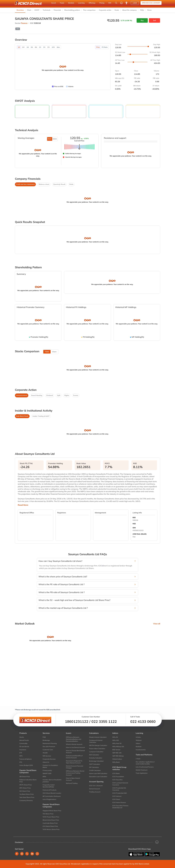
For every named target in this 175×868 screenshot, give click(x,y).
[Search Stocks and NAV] (116, 3)
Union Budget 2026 (26, 765)
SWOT (37, 10)
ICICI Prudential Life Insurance (119, 789)
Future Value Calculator (97, 748)
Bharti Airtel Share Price (51, 820)
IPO (21, 762)
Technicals (47, 10)
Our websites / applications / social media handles (145, 763)
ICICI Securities (117, 780)
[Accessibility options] (126, 3)
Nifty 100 (116, 740)
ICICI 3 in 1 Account (96, 786)
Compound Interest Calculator (96, 741)
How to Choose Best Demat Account (75, 752)
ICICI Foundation (118, 777)
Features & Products (49, 790)
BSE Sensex (116, 750)
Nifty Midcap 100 (118, 746)
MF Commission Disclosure (52, 796)
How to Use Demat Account (75, 747)
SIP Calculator (94, 767)
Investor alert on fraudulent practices (52, 781)
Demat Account (95, 789)
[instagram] (22, 854)
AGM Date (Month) (140, 534)
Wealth (45, 753)
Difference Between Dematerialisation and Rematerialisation (74, 739)
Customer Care (48, 750)
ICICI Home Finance (119, 802)
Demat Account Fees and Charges (74, 767)
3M (32, 47)
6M (36, 47)
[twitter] (27, 854)
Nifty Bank (116, 762)
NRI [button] (110, 3)
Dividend (50, 395)
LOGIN (135, 3)
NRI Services (47, 756)
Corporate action (105, 10)
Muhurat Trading (72, 783)
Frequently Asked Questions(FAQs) (49, 786)
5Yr (49, 47)
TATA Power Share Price (51, 817)
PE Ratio (105, 47)
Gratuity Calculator (96, 758)
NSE (134, 524)
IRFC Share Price (25, 788)
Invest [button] (54, 3)
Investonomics (141, 750)
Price (98, 47)
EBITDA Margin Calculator (98, 745)
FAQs (142, 10)
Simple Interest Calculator (98, 737)
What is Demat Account (74, 744)
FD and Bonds (24, 746)
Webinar (139, 740)
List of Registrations (49, 799)
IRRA (44, 777)
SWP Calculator (95, 764)
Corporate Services (49, 759)
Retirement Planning (50, 743)
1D (19, 47)
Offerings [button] (92, 3)
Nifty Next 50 (117, 743)
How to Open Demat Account (73, 779)
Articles (138, 737)
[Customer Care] (121, 3)
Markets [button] (71, 3)
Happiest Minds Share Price (52, 811)
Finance (24, 23)
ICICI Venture (117, 796)
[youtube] (37, 854)
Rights (67, 395)
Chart (29, 10)
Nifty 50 (115, 737)
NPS (21, 756)
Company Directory (26, 800)
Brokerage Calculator (96, 761)
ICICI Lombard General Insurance (120, 784)
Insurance (23, 750)
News (149, 10)
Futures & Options (26, 759)
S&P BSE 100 (117, 753)
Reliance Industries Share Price (28, 781)
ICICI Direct (116, 799)
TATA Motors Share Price (51, 829)
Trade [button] (62, 3)
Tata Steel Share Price (27, 797)
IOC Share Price (25, 791)
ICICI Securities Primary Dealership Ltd (120, 807)
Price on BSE (59, 86)
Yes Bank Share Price (27, 794)
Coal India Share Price (50, 823)
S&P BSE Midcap (118, 756)
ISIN (134, 528)
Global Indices (117, 759)
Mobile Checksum (142, 770)
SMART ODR (47, 773)
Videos (138, 743)
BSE (134, 518)
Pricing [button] (102, 3)
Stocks (22, 737)
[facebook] (17, 854)
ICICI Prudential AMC (120, 793)
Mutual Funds (24, 740)
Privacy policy (47, 770)
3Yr (44, 47)
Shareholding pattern (72, 10)
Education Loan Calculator (98, 777)
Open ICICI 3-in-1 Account (151, 3)
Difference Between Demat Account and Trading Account (75, 773)
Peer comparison (89, 10)
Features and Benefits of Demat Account (74, 757)
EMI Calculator (94, 755)
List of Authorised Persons (145, 767)
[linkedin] (32, 854)
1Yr (40, 47)
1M (28, 47)
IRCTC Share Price (26, 785)
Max (58, 47)
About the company (129, 10)
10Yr (53, 47)
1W (23, 47)
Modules (139, 746)
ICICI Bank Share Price (50, 826)
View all (157, 624)
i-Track (138, 759)
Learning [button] (81, 3)
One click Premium (49, 746)
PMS (44, 737)
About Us (46, 762)
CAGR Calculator (95, 770)
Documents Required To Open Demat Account (74, 762)
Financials (57, 10)
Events (76, 395)
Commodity (23, 743)
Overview (20, 10)
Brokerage (46, 740)
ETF (21, 753)
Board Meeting (37, 395)
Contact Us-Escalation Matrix (50, 766)
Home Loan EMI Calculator (98, 773)
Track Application (142, 773)
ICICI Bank (116, 773)
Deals (117, 10)
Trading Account (95, 792)
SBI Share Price (25, 777)
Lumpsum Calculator (96, 752)
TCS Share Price (48, 814)
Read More (23, 505)
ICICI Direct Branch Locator (52, 793)
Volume (71, 86)
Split (59, 395)
